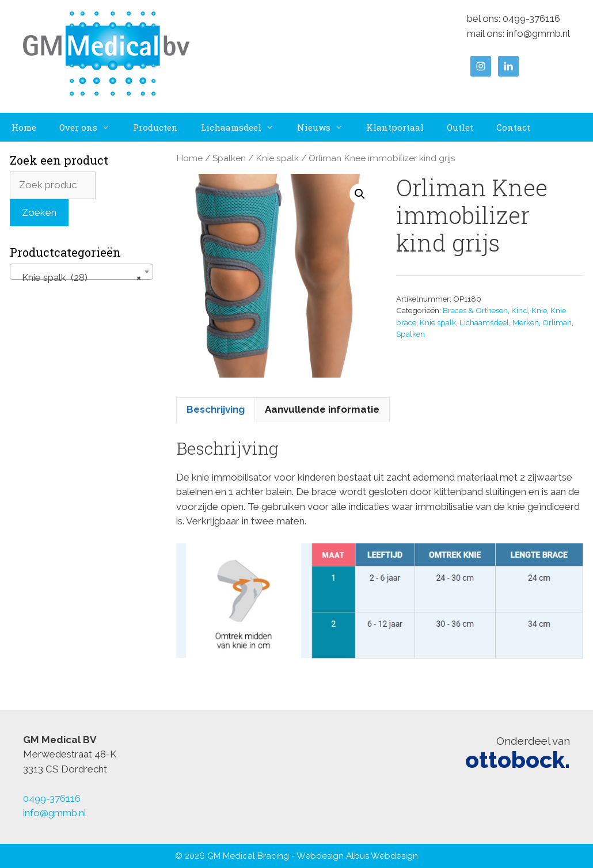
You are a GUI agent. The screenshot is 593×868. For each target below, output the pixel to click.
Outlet (460, 127)
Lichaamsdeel (243, 127)
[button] (360, 194)
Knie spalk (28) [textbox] (78, 277)
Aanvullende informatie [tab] (322, 409)
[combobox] (81, 272)
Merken (526, 322)
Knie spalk (277, 158)
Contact (513, 127)
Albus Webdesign (382, 856)
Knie (539, 310)
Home (24, 127)
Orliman (557, 322)
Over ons (90, 127)
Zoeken (39, 212)
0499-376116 (531, 18)
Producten (155, 127)
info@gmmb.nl (538, 33)
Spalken (229, 158)
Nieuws (326, 127)
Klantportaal (395, 127)
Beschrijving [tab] (216, 409)
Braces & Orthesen (475, 310)
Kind (520, 310)
